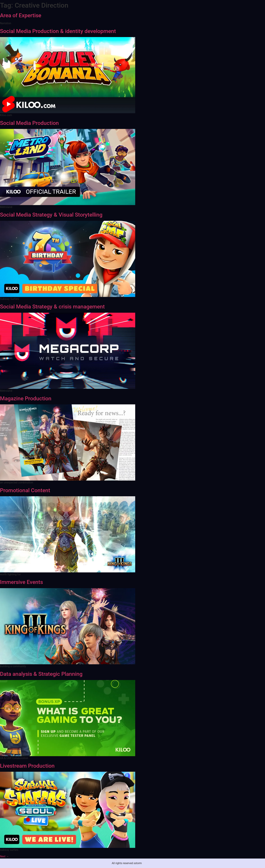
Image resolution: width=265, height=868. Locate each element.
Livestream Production (27, 766)
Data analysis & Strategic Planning (41, 674)
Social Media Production (29, 123)
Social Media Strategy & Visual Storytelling (51, 215)
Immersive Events (21, 582)
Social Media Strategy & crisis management (52, 307)
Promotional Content (25, 490)
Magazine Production (26, 398)
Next (4, 856)
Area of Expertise (21, 15)
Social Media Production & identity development (58, 31)
